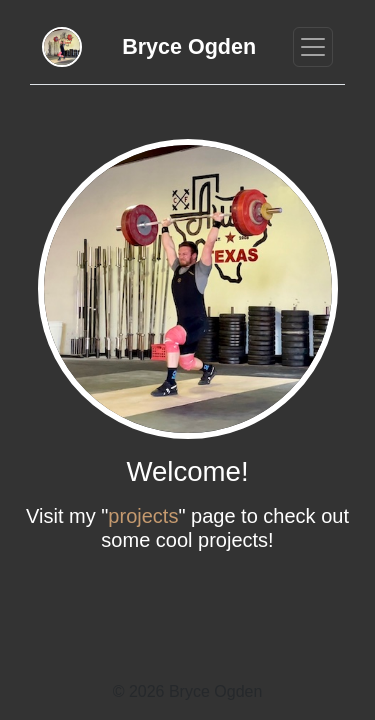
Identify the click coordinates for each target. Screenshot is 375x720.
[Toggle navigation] (313, 47)
